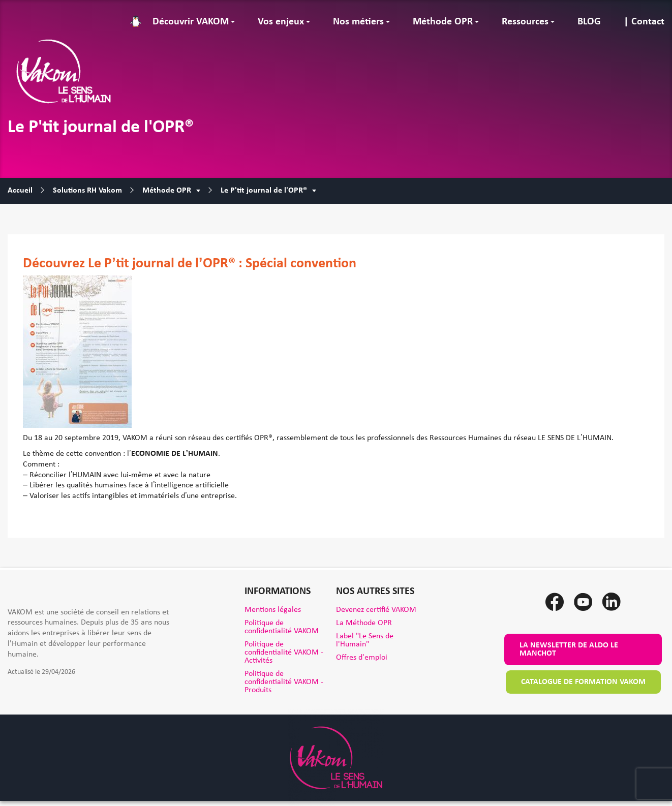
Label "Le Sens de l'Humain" (365, 640)
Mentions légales (273, 610)
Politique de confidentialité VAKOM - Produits (284, 682)
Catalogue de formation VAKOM (583, 682)
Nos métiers (358, 22)
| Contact (644, 22)
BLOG (589, 22)
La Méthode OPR (364, 623)
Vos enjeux (281, 22)
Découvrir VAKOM (191, 22)
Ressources (525, 22)
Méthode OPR (443, 22)
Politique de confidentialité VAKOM (282, 627)
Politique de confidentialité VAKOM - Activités (284, 653)
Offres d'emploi (362, 658)
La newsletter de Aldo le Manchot (569, 649)
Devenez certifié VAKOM (376, 610)
